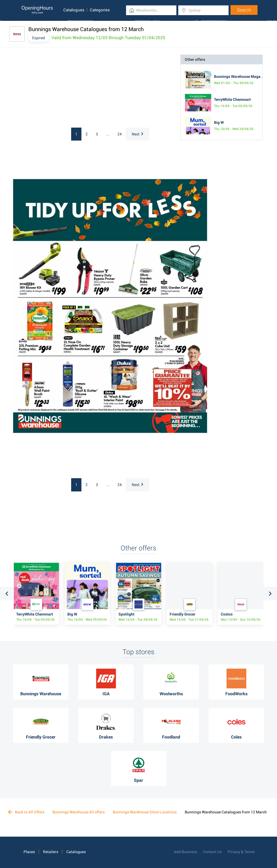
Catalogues (74, 10)
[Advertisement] (58, 88)
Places (29, 852)
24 (120, 134)
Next (137, 134)
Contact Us (212, 852)
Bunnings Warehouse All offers (79, 812)
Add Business (185, 852)
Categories (100, 10)
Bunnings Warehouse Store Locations (145, 812)
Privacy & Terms (241, 852)
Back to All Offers (26, 812)
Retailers (51, 852)
